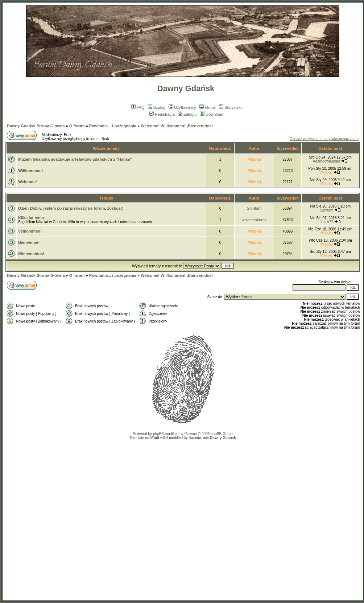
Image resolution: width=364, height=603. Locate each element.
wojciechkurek (254, 220)
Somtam (254, 208)
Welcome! (28, 182)
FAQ (138, 107)
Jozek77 (326, 222)
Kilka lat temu (31, 218)
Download (212, 114)
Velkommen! (30, 231)
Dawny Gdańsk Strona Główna (36, 126)
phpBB (158, 434)
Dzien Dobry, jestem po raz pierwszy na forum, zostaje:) (71, 208)
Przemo (191, 434)
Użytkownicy (182, 107)
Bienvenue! (29, 242)
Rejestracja (162, 114)
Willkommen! (30, 171)
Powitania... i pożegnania (113, 126)
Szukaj (157, 107)
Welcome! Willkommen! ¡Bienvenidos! (177, 126)
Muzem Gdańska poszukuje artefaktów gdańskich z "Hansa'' (75, 159)
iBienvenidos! (31, 254)
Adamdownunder (327, 161)
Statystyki (230, 107)
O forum (77, 126)
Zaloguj (187, 114)
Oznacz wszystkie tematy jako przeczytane (324, 139)
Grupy (208, 107)
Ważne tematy (106, 148)
